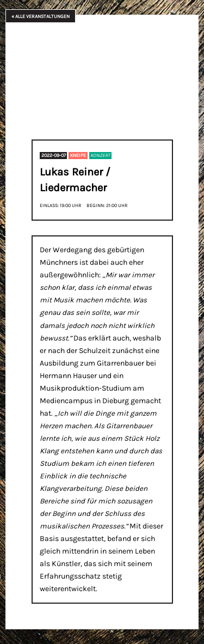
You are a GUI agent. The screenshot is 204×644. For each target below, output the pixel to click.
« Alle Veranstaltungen (41, 16)
